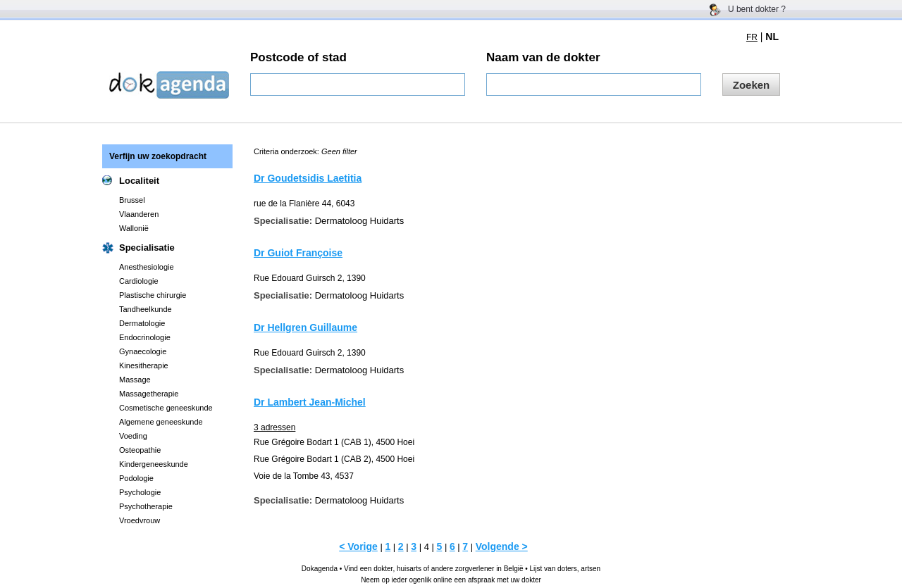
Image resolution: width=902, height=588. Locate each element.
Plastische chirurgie (153, 295)
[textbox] (358, 85)
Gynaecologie (143, 351)
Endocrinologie (145, 337)
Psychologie (140, 492)
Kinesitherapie (144, 365)
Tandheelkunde (146, 309)
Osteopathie (140, 450)
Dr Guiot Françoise (298, 253)
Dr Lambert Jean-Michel (310, 402)
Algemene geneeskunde (161, 422)
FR (752, 37)
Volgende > (502, 546)
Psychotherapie (146, 506)
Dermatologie (142, 323)
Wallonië (134, 228)
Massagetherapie (149, 394)
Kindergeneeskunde (154, 464)
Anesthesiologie (147, 267)
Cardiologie (139, 281)
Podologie (136, 478)
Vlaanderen (139, 214)
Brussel (132, 200)
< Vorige (358, 546)
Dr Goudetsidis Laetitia (308, 178)
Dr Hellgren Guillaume (305, 327)
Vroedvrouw (140, 520)
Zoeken (752, 85)
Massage (135, 380)
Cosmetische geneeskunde (166, 408)
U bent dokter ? (757, 9)
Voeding (133, 436)
